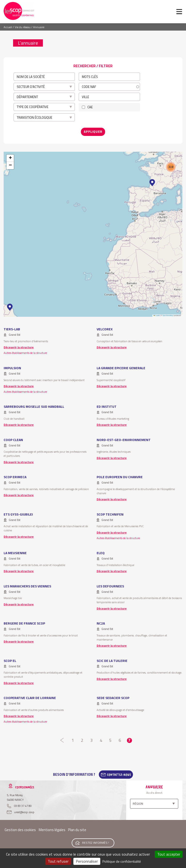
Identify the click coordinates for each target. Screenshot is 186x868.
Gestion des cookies (20, 830)
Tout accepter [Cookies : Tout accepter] (169, 854)
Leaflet (157, 315)
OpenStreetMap (168, 315)
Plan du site (77, 830)
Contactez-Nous (119, 775)
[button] (10, 307)
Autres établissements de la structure (25, 353)
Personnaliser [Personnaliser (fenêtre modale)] (87, 861)
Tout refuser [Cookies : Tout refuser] (58, 861)
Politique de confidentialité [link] (122, 861)
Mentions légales (52, 830)
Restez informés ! (96, 843)
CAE (90, 107)
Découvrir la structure (19, 347)
